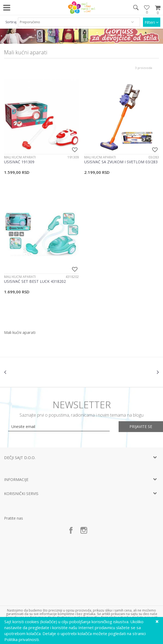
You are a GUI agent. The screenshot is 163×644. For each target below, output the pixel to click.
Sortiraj (11, 22)
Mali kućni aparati (20, 157)
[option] (30, 372)
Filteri (152, 22)
